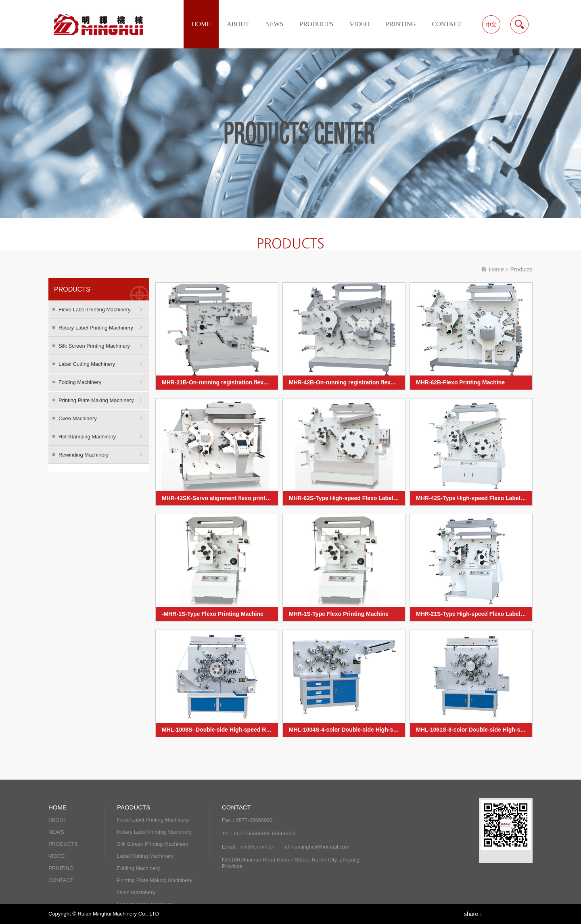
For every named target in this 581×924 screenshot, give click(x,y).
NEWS (274, 24)
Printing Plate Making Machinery (96, 400)
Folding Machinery (80, 382)
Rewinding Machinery (84, 455)
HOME (201, 24)
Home (496, 269)
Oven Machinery (78, 418)
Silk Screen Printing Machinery (94, 346)
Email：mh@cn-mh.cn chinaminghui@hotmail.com (286, 847)
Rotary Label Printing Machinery (96, 328)
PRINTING (401, 24)
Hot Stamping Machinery (87, 437)
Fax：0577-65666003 (247, 820)
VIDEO (359, 24)
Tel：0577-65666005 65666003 (259, 833)
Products (521, 269)
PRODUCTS (317, 24)
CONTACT (447, 24)
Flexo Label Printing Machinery (94, 310)
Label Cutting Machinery (87, 364)
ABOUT (238, 24)
